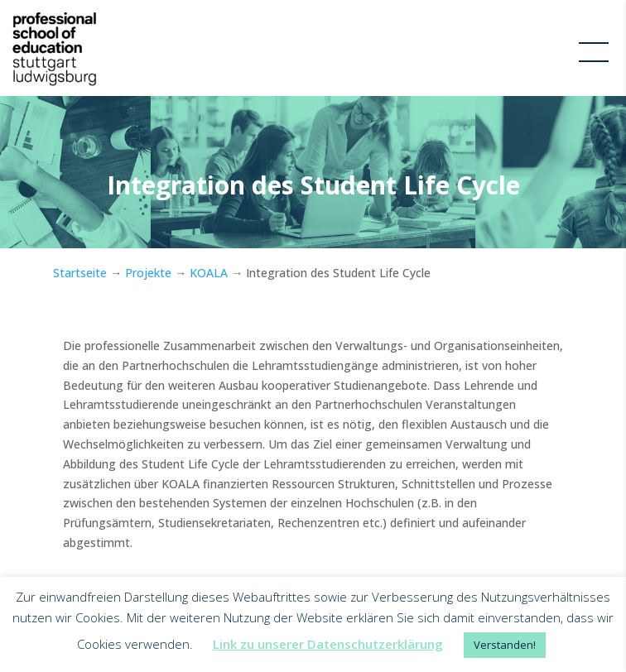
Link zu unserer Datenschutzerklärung (328, 644)
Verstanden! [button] (505, 645)
